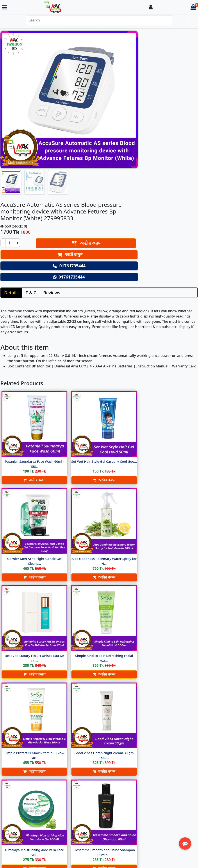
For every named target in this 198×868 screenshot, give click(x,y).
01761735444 (150, 106)
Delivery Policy (86, 800)
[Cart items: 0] (193, 7)
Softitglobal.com (135, 861)
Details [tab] (11, 171)
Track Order (148, 811)
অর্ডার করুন (162, 83)
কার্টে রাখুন (151, 95)
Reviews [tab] (52, 171)
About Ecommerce (89, 794)
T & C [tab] (31, 171)
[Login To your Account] (151, 7)
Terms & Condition (89, 805)
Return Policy (85, 810)
